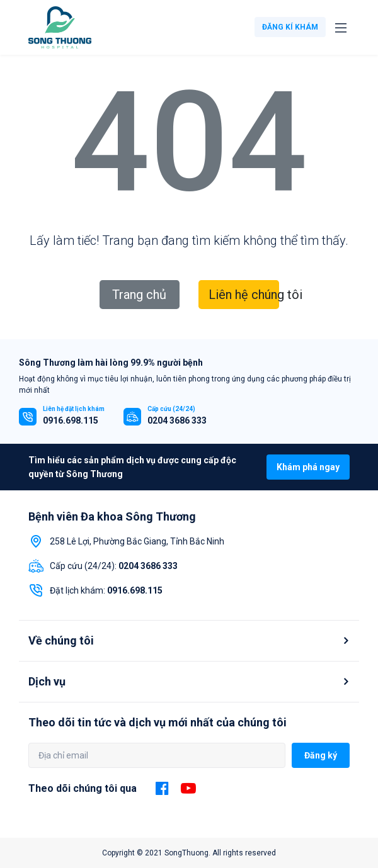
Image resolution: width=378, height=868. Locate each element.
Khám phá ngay (308, 467)
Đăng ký (321, 755)
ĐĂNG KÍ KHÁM (290, 27)
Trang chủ (139, 295)
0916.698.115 (71, 420)
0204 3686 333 (177, 420)
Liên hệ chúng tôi (244, 295)
